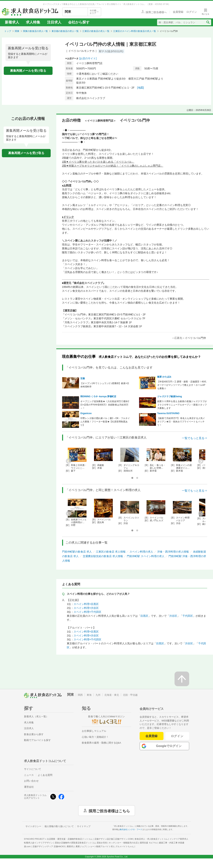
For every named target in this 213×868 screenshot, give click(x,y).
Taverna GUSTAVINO (168, 413)
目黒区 (144, 616)
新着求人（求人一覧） (36, 716)
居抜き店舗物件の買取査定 (81, 843)
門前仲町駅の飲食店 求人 (77, 552)
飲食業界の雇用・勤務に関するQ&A (101, 743)
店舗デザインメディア (49, 846)
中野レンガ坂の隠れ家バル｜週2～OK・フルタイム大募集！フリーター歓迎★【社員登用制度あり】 (105, 422)
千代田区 (188, 616)
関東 (17, 31)
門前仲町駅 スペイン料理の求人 (146, 556)
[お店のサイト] (88, 58)
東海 (89, 695)
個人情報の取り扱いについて (59, 826)
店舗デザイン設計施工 (114, 839)
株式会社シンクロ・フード (131, 829)
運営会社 (29, 787)
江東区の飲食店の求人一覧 (96, 31)
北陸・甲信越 (130, 695)
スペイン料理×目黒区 (86, 604)
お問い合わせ (31, 781)
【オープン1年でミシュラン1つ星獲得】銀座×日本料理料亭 (105, 385)
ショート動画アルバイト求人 (111, 846)
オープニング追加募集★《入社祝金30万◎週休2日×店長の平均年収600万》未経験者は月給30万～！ (105, 405)
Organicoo (86, 413)
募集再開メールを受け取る (28, 71)
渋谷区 (173, 616)
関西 (80, 695)
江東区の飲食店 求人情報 (111, 552)
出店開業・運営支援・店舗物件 (70, 839)
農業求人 (76, 846)
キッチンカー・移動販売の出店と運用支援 (133, 843)
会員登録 (151, 736)
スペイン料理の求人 (141, 552)
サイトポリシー (33, 826)
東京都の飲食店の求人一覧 (65, 31)
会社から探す (79, 22)
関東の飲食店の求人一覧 (35, 31)
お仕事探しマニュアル (94, 731)
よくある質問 (45, 775)
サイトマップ (84, 826)
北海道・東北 (112, 695)
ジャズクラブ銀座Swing (170, 396)
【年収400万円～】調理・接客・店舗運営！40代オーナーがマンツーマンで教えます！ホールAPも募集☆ (182, 385)
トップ (8, 31)
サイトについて (33, 769)
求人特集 (33, 22)
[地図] (141, 88)
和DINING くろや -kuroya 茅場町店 (98, 396)
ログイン (177, 736)
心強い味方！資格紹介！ (95, 737)
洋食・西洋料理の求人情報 (173, 552)
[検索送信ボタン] (208, 22)
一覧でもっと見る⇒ (195, 438)
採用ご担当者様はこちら (109, 811)
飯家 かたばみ (164, 377)
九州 (98, 695)
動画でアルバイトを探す (37, 740)
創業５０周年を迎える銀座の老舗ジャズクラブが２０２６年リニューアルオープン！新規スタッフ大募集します (182, 405)
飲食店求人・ (151, 839)
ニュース (29, 775)
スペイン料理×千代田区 (87, 612)
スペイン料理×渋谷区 (86, 608)
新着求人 (12, 22)
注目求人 (54, 22)
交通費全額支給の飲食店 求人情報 (103, 556)
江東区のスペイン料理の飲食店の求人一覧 (135, 31)
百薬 (83, 378)
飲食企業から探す (34, 734)
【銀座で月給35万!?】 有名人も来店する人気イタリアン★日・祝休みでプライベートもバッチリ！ (181, 422)
